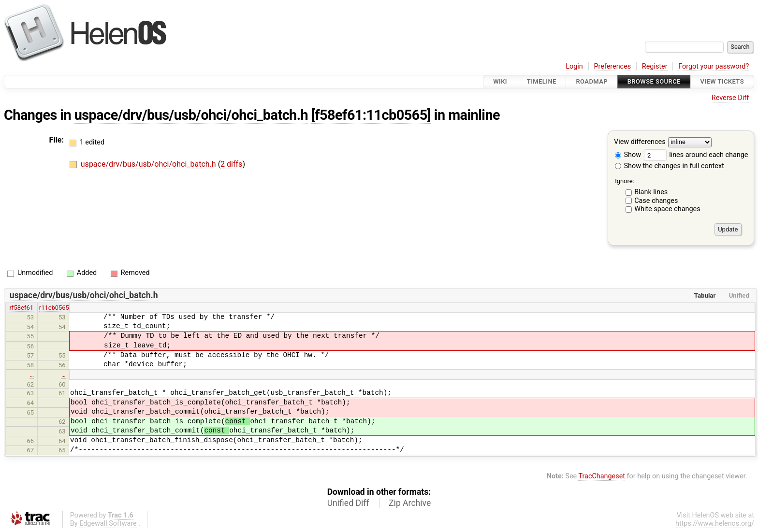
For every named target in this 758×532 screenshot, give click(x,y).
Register (655, 66)
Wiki (500, 81)
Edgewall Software (108, 524)
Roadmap (592, 81)
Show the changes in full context (670, 166)
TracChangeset (602, 476)
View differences (640, 142)
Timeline (542, 81)
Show (628, 155)
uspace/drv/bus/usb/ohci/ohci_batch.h (191, 115)
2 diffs (231, 164)
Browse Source (654, 81)
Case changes (656, 201)
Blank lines (651, 192)
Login (574, 66)
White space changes (667, 209)
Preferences (612, 66)
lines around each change (696, 155)
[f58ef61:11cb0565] (371, 115)
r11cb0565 (54, 308)
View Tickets (722, 81)
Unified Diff (348, 503)
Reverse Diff (730, 98)
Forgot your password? (714, 66)
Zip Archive (410, 503)
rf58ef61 (22, 308)
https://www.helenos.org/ (715, 524)
